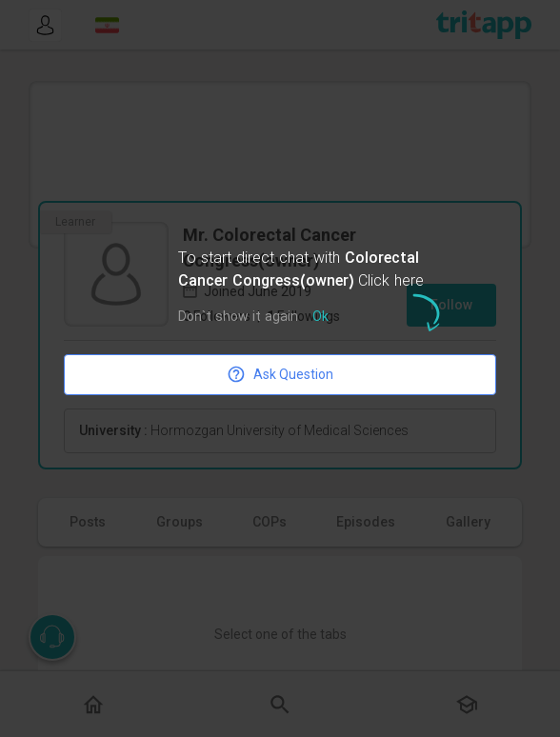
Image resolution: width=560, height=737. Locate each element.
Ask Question (280, 374)
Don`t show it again (238, 318)
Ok (320, 318)
